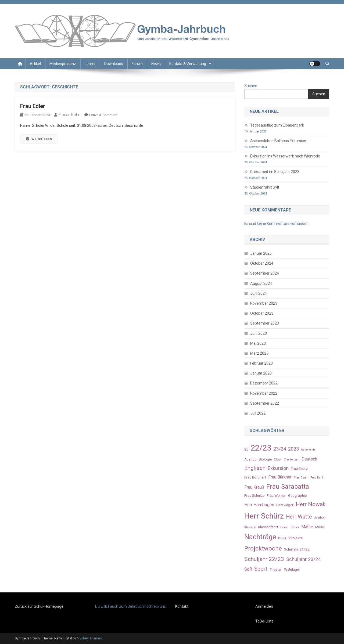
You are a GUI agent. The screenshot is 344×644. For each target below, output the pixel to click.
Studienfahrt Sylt (265, 187)
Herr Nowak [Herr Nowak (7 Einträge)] (311, 504)
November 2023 (264, 303)
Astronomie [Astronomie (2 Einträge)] (308, 450)
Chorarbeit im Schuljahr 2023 (275, 172)
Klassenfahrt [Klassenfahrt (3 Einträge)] (268, 527)
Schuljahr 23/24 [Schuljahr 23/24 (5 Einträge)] (303, 559)
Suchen (251, 86)
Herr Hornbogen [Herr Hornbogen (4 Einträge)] (259, 505)
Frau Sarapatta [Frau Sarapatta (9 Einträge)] (288, 487)
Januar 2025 (261, 253)
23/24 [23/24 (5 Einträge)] (280, 449)
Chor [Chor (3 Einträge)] (278, 459)
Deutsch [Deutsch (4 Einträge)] (309, 459)
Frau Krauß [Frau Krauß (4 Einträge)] (254, 487)
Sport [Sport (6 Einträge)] (261, 569)
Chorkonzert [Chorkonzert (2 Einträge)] (292, 460)
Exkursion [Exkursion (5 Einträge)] (278, 468)
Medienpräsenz (63, 64)
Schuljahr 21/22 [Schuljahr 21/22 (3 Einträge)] (297, 549)
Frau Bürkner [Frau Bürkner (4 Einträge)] (280, 477)
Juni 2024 (259, 293)
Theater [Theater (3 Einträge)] (276, 569)
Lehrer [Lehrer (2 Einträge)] (295, 527)
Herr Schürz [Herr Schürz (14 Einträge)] (264, 516)
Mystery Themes (89, 638)
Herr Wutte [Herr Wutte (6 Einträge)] (299, 517)
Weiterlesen (39, 139)
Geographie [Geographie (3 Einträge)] (297, 495)
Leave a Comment (103, 115)
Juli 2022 (258, 413)
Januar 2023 (261, 373)
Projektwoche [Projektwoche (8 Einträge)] (263, 548)
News (156, 64)
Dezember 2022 (264, 383)
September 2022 (265, 403)
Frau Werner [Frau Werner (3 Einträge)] (276, 495)
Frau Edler (33, 106)
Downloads (114, 64)
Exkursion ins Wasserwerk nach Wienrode (285, 156)
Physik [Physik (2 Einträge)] (282, 538)
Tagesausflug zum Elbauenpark (277, 125)
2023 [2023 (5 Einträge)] (293, 449)
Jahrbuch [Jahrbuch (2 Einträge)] (320, 518)
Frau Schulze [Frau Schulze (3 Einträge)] (254, 495)
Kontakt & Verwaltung (188, 64)
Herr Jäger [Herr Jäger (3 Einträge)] (285, 505)
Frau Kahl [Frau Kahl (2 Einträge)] (317, 478)
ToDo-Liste (264, 621)
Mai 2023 (258, 343)
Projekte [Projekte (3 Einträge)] (296, 538)
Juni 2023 (259, 333)
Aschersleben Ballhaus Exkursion (278, 141)
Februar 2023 (261, 363)
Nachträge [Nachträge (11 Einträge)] (260, 537)
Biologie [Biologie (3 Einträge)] (265, 459)
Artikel (35, 64)
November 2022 (264, 393)
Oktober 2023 (262, 313)
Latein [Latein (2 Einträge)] (284, 527)
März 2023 (259, 353)
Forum (137, 64)
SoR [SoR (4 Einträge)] (248, 569)
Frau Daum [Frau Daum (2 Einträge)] (301, 478)
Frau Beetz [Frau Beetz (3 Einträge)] (299, 469)
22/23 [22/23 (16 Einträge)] (261, 448)
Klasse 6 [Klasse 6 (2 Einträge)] (250, 527)
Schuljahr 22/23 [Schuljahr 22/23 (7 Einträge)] (264, 559)
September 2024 (265, 273)
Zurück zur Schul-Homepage (39, 606)
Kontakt (182, 606)
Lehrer (90, 64)
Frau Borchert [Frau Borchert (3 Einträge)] (255, 477)
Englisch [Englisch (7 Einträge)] (255, 468)
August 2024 (261, 283)
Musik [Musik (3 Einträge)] (320, 527)
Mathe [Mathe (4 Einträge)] (307, 527)
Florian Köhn (69, 115)
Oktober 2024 (262, 263)
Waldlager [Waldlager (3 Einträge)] (292, 569)
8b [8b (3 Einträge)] (246, 449)
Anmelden (264, 606)
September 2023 (265, 323)
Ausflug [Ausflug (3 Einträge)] (250, 459)
